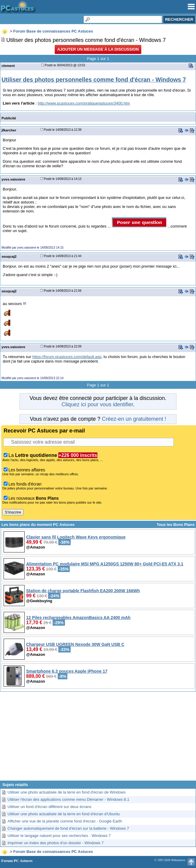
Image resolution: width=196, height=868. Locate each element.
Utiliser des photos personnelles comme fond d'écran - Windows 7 (94, 80)
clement (8, 66)
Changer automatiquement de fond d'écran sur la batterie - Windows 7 (68, 828)
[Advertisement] (98, 738)
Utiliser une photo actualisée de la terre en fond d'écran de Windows (67, 792)
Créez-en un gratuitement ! (134, 419)
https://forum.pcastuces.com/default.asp (67, 357)
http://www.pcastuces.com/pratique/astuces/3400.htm (84, 103)
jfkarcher (9, 130)
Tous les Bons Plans (176, 525)
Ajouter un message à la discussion (98, 49)
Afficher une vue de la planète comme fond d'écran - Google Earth (65, 821)
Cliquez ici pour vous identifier (97, 404)
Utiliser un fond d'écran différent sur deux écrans (49, 807)
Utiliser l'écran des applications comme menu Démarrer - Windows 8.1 (68, 799)
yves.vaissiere (13, 179)
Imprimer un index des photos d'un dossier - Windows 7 (56, 843)
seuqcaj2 (9, 256)
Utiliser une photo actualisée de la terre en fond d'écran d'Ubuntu (64, 814)
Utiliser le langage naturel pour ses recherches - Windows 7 (59, 836)
